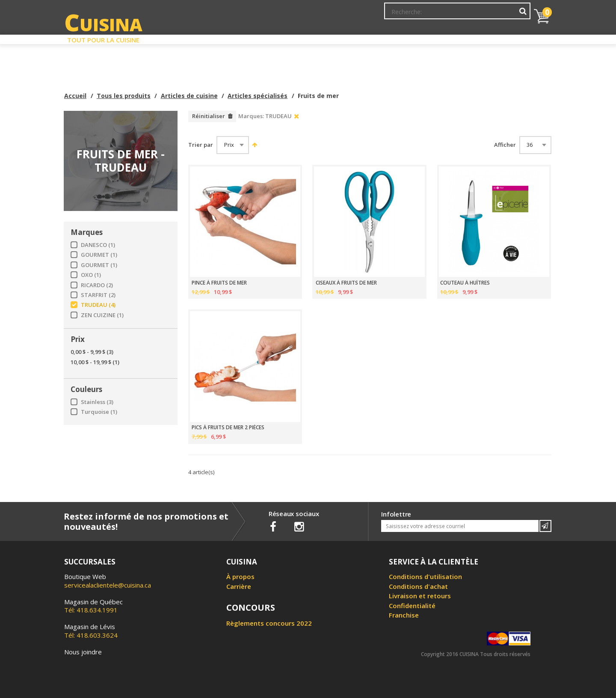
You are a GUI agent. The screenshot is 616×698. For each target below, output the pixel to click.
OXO (91, 275)
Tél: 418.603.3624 (91, 631)
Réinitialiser (209, 116)
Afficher (505, 145)
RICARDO (97, 285)
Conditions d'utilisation (425, 576)
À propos (240, 576)
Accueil (75, 96)
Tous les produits (124, 96)
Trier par (201, 145)
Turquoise (99, 412)
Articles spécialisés (258, 96)
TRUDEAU (98, 305)
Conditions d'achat (418, 586)
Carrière (239, 586)
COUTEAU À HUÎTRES (465, 283)
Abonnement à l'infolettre (339, 15)
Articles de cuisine (189, 96)
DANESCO (98, 245)
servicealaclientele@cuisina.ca (108, 585)
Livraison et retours (420, 596)
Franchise (404, 615)
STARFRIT (98, 295)
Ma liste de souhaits (455, 15)
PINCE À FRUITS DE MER (219, 283)
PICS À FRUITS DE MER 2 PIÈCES (228, 428)
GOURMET (99, 255)
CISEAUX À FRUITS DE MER (346, 283)
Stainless (97, 402)
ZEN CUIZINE (102, 315)
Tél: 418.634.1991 (93, 606)
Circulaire (369, 38)
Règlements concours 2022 (269, 623)
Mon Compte (401, 15)
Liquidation (308, 38)
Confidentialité (412, 606)
